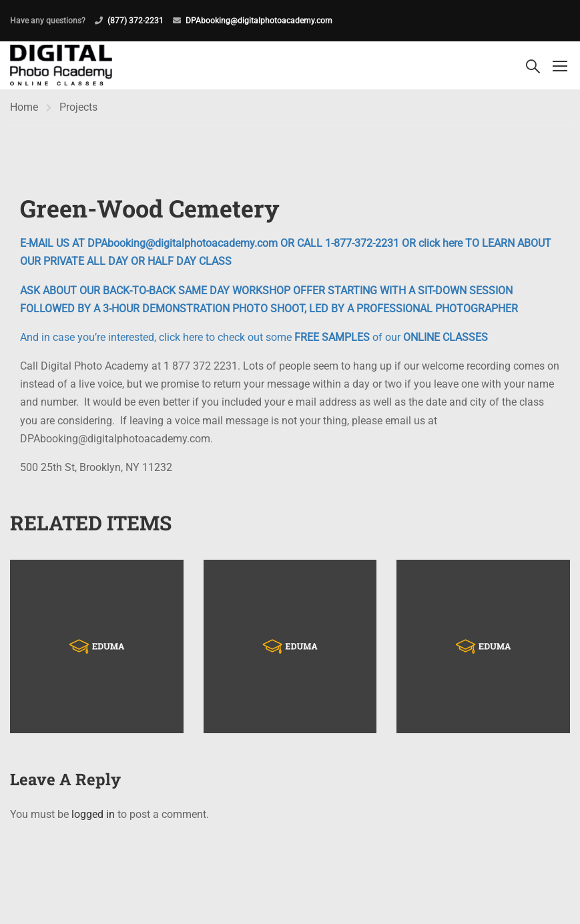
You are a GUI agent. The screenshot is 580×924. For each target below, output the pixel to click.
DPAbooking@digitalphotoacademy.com (259, 21)
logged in (93, 814)
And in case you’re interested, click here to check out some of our (254, 337)
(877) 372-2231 (135, 21)
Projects (78, 107)
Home (24, 107)
